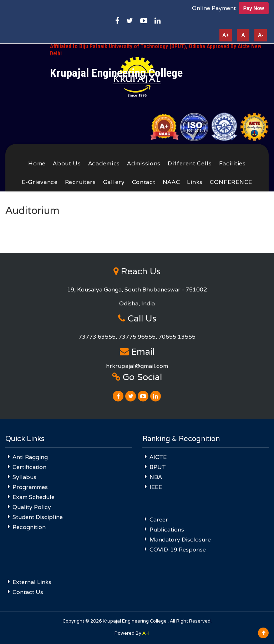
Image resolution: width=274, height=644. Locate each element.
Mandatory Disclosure (180, 540)
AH (146, 633)
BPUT (158, 467)
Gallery (114, 182)
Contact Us (28, 592)
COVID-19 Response (178, 550)
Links (195, 182)
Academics (104, 163)
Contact (144, 182)
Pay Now (254, 8)
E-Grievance (40, 182)
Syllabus (24, 477)
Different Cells (190, 163)
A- (261, 35)
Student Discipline (38, 517)
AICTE (158, 457)
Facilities (232, 163)
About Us (67, 163)
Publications (167, 530)
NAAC (171, 182)
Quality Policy (32, 507)
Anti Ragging (30, 457)
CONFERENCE (231, 182)
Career (159, 520)
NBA (156, 477)
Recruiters (80, 182)
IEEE (156, 487)
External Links (32, 582)
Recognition (29, 527)
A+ (225, 35)
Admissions (144, 163)
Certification (29, 467)
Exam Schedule (34, 497)
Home (37, 163)
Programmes (30, 487)
